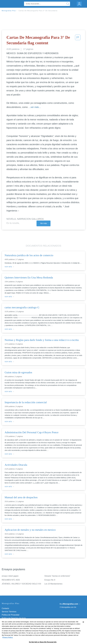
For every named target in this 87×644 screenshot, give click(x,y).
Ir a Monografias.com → (70, 604)
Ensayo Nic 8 (50, 580)
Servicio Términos (9, 612)
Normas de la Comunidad (12, 621)
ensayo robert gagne (10, 576)
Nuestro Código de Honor (12, 625)
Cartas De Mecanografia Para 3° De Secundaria (38, 11)
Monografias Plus (9, 11)
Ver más (44, 223)
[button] (78, 41)
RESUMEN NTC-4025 (11, 580)
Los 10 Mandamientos (53, 584)
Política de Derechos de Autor (14, 618)
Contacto (5, 608)
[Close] (83, 630)
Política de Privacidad (11, 615)
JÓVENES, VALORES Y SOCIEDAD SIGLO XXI (21, 584)
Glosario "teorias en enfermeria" (57, 576)
